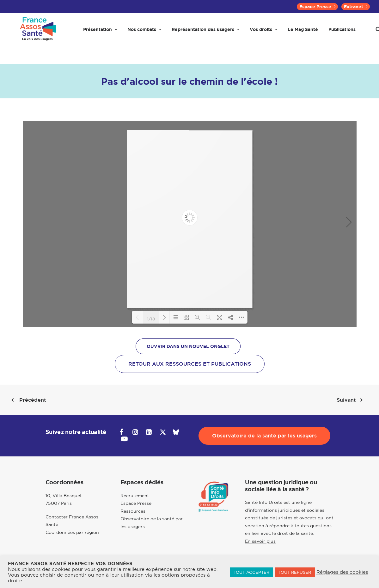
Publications (342, 32)
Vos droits (263, 32)
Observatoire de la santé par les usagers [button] (264, 436)
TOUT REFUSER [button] (295, 572)
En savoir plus (260, 541)
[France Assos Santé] (37, 32)
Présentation (100, 32)
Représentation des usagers (205, 32)
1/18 (151, 319)
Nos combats (144, 32)
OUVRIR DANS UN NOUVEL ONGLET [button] (188, 346)
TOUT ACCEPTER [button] (251, 572)
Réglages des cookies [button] (342, 572)
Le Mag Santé (303, 32)
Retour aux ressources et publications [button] (190, 364)
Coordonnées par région (72, 532)
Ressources (133, 511)
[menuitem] (317, 7)
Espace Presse (317, 7)
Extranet (356, 7)
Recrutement (135, 496)
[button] (122, 433)
